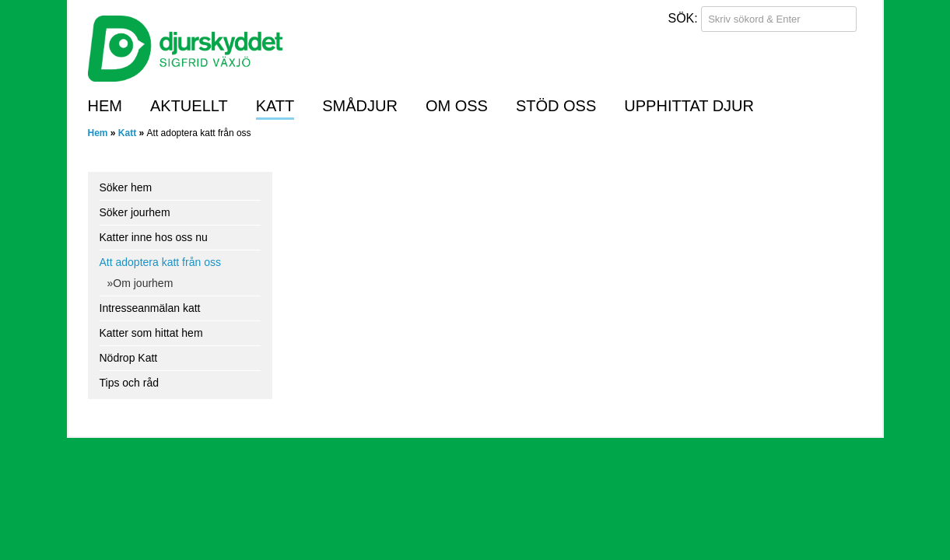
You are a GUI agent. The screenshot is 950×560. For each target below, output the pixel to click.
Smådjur (360, 106)
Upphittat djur (689, 106)
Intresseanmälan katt (150, 308)
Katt (275, 106)
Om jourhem (143, 283)
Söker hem (126, 187)
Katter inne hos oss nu (154, 237)
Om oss (457, 106)
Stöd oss (556, 106)
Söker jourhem (135, 212)
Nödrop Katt (129, 358)
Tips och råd (130, 383)
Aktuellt (189, 106)
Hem (105, 106)
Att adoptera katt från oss (160, 262)
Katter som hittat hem (151, 333)
